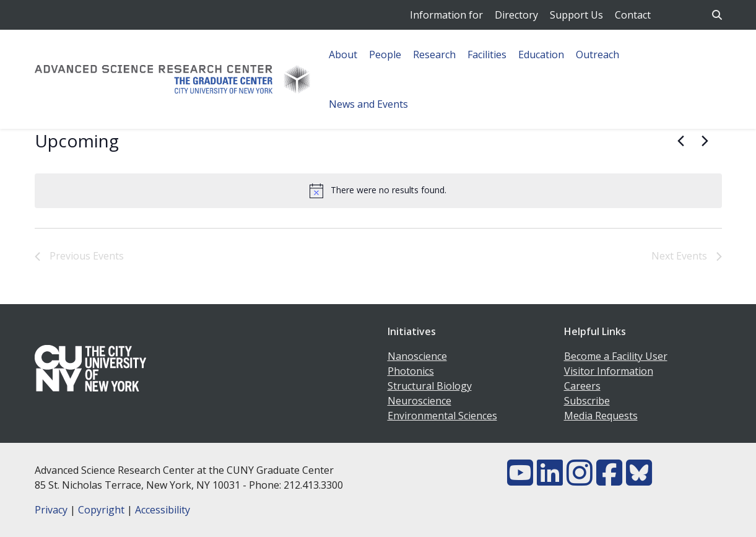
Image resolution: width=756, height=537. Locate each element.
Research (434, 55)
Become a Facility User (616, 356)
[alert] (378, 191)
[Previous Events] (681, 141)
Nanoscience (417, 356)
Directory (516, 15)
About (343, 55)
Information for (446, 15)
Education (541, 55)
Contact (633, 15)
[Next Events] (705, 141)
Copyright (101, 510)
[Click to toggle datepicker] (77, 141)
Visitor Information (609, 371)
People (385, 55)
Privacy (51, 510)
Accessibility (163, 510)
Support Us (576, 15)
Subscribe (587, 401)
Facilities (487, 55)
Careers (582, 386)
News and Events (368, 104)
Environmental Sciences (442, 416)
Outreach (597, 55)
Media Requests (601, 416)
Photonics (411, 371)
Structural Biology (430, 386)
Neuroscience (419, 401)
